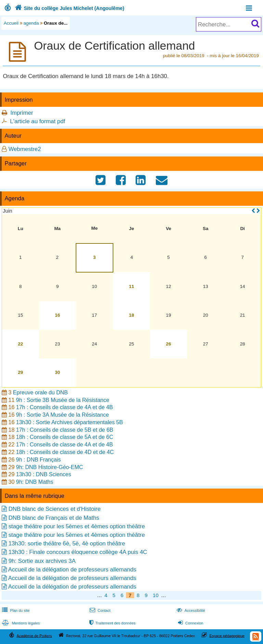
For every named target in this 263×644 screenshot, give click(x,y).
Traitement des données (112, 623)
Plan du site (15, 610)
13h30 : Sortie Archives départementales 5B (70, 422)
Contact (99, 610)
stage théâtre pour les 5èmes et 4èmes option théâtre (77, 526)
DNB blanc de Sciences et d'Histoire (55, 509)
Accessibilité (190, 610)
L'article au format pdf (37, 121)
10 (156, 595)
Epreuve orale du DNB (40, 393)
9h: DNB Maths (35, 482)
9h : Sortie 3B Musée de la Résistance (63, 400)
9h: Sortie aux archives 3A (42, 561)
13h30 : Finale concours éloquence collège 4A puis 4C (78, 552)
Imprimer (22, 113)
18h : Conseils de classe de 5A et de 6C (65, 437)
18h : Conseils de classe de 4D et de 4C (65, 452)
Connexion (190, 623)
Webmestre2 (25, 149)
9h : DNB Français (39, 460)
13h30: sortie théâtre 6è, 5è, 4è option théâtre (67, 544)
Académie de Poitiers (34, 635)
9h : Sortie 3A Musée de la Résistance (62, 415)
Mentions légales (20, 623)
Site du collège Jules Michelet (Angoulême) (69, 8)
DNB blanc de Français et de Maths (54, 518)
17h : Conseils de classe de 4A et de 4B (65, 407)
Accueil (11, 23)
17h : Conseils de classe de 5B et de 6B (65, 430)
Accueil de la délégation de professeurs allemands (72, 570)
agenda (31, 23)
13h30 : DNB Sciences (44, 474)
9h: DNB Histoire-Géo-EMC (50, 467)
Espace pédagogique (227, 635)
